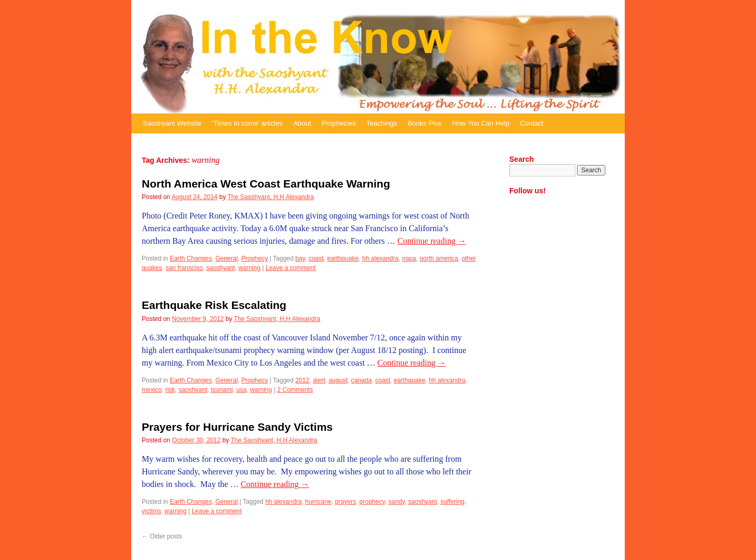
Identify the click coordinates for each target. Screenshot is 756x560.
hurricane (318, 502)
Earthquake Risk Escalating (214, 305)
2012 (303, 380)
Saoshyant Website (172, 123)
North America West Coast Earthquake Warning (266, 184)
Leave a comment (291, 268)
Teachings (382, 123)
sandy (397, 502)
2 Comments (295, 390)
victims (151, 511)
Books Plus (424, 123)
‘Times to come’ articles (248, 123)
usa (241, 390)
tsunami (222, 390)
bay (300, 258)
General (227, 258)
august (338, 380)
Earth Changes (191, 258)
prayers (345, 502)
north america (439, 258)
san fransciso (184, 268)
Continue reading (432, 241)
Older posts (162, 536)
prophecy (372, 502)
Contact (532, 123)
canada (361, 380)
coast (316, 258)
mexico (152, 390)
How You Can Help (481, 123)
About (302, 123)
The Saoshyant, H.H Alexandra (271, 197)
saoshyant (221, 268)
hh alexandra (380, 258)
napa (409, 258)
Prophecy (255, 258)
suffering (453, 502)
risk (170, 390)
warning (249, 268)
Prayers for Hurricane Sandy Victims (237, 427)
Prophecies (339, 123)
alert (319, 380)
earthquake (343, 258)
